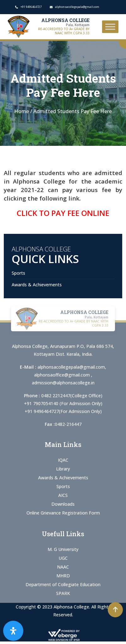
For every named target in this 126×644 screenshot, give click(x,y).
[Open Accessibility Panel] (13, 631)
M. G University (63, 549)
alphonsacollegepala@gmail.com (71, 367)
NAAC (63, 567)
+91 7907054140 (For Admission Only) (63, 403)
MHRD (63, 576)
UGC (63, 558)
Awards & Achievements (37, 285)
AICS (63, 495)
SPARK (63, 593)
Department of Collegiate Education (63, 584)
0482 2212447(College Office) (72, 396)
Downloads (63, 504)
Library (63, 469)
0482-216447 (68, 424)
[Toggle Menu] (110, 27)
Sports (18, 273)
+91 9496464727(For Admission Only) (63, 411)
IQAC (63, 460)
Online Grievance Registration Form (63, 513)
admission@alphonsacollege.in (63, 383)
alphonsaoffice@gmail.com (63, 375)
